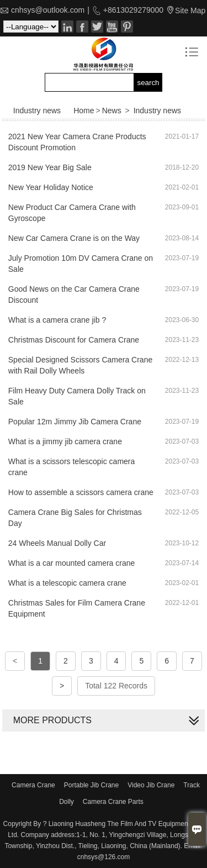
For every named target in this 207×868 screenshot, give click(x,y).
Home (84, 111)
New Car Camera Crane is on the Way (74, 238)
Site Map (190, 10)
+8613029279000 (132, 10)
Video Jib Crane (151, 785)
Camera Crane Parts (113, 802)
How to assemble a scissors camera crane (81, 492)
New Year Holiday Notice (51, 187)
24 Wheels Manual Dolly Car (57, 543)
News (112, 111)
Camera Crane (33, 785)
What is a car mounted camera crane (72, 563)
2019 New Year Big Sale (50, 167)
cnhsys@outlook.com (48, 10)
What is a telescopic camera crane (67, 583)
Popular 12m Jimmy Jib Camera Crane (75, 422)
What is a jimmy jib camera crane (65, 441)
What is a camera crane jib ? (57, 320)
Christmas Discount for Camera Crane (74, 340)
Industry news (157, 111)
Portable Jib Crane (91, 785)
